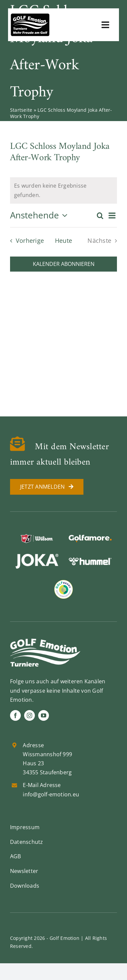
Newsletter (24, 871)
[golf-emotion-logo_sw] (30, 16)
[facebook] (15, 715)
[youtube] (44, 715)
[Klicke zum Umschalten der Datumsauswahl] (40, 215)
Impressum (25, 827)
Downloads (25, 886)
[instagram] (29, 715)
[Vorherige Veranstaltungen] (25, 240)
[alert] (63, 190)
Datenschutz (27, 842)
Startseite (21, 110)
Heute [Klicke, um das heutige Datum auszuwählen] (63, 240)
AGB (16, 856)
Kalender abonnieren (64, 264)
